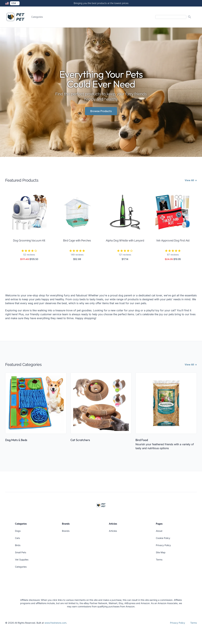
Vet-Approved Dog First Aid (173, 241)
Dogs (18, 531)
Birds (18, 545)
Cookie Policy (163, 538)
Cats (17, 538)
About (159, 531)
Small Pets (21, 552)
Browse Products (101, 111)
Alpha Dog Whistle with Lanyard (125, 241)
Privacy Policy (163, 545)
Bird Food (142, 440)
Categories (37, 17)
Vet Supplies (22, 560)
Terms (159, 560)
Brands (66, 531)
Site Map (161, 552)
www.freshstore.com (55, 623)
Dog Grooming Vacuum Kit (29, 241)
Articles (113, 531)
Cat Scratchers (80, 440)
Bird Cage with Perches (77, 241)
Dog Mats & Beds (16, 440)
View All (191, 180)
